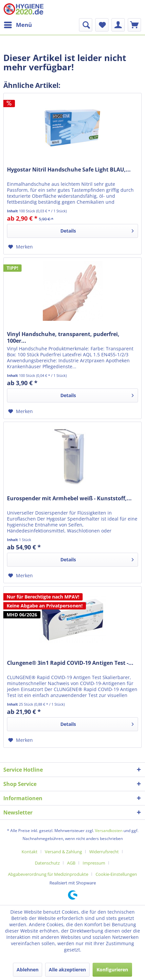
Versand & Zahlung (63, 852)
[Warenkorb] (134, 25)
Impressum (94, 863)
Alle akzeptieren (67, 970)
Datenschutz (47, 863)
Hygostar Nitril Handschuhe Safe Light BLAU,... (69, 170)
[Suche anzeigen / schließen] (86, 25)
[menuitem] (18, 25)
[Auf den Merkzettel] (21, 247)
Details (97, 230)
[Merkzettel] (102, 25)
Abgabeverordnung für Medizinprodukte (48, 874)
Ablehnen (28, 970)
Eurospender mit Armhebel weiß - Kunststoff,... (69, 498)
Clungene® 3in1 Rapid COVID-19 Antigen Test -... (70, 663)
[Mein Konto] (118, 25)
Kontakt (30, 852)
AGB (71, 863)
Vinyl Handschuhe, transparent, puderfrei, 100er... (63, 337)
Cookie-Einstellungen (116, 874)
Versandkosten (109, 831)
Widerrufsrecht (104, 852)
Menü (18, 24)
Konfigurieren (112, 970)
